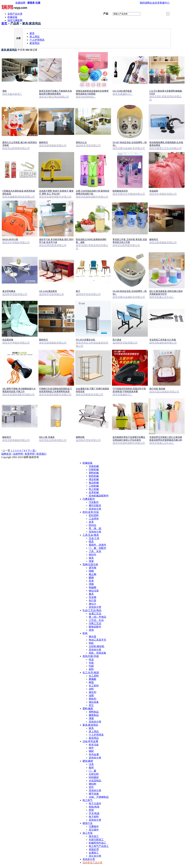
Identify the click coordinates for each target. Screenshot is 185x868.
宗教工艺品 (95, 623)
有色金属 (94, 754)
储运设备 (94, 702)
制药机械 (94, 476)
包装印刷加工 (96, 840)
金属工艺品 (95, 614)
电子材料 (94, 817)
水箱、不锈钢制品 (99, 797)
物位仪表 (94, 591)
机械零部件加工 (97, 843)
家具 (32, 33)
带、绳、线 (95, 528)
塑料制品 (94, 712)
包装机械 (94, 466)
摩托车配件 (95, 506)
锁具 (91, 558)
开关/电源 (94, 813)
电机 (91, 643)
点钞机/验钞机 (97, 646)
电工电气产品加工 (99, 846)
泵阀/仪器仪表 (90, 564)
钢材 (91, 751)
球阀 (91, 584)
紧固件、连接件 (97, 545)
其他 (91, 630)
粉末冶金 (94, 745)
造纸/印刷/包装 (91, 656)
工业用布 (94, 519)
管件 (91, 787)
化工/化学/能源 (91, 673)
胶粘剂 (93, 699)
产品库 (15, 23)
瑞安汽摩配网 (15, 20)
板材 (91, 767)
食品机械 (94, 483)
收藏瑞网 (20, 3)
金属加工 (94, 853)
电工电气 (88, 800)
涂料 (91, 689)
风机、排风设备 (97, 653)
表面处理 (94, 849)
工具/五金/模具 (91, 535)
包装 (91, 663)
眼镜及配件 (95, 627)
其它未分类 (95, 856)
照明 (91, 810)
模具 (91, 542)
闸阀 (91, 571)
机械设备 (12, 17)
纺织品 (93, 525)
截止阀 (93, 574)
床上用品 (35, 37)
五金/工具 (94, 538)
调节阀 (93, 568)
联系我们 (41, 454)
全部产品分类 (15, 14)
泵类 (91, 581)
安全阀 (93, 597)
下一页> (32, 451)
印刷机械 (94, 469)
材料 (91, 669)
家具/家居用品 (32, 23)
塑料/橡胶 (88, 709)
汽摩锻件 (94, 826)
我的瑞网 (145, 3)
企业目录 (155, 3)
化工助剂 (94, 686)
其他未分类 (95, 509)
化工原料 (94, 676)
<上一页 (6, 451)
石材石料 (94, 774)
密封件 (93, 555)
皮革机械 (94, 492)
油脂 (91, 695)
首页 (5, 23)
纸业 (91, 659)
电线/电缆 (94, 807)
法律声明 (18, 454)
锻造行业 (88, 823)
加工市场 (88, 833)
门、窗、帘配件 (97, 548)
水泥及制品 (95, 781)
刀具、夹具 (95, 551)
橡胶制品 (94, 715)
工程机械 (94, 486)
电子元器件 (95, 804)
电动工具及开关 (97, 640)
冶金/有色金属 (90, 741)
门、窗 (93, 771)
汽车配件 (94, 502)
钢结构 (93, 784)
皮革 (91, 522)
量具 (91, 594)
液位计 (93, 604)
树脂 (91, 682)
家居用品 (35, 43)
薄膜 (91, 718)
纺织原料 (94, 515)
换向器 (93, 636)
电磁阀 (93, 587)
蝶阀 (91, 578)
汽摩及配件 (89, 499)
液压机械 (94, 479)
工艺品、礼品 (96, 620)
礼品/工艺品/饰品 (92, 610)
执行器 (93, 600)
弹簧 (91, 561)
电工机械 (94, 489)
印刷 (91, 666)
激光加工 (94, 836)
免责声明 (30, 454)
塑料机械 (94, 473)
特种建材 (94, 777)
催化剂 (93, 692)
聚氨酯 (93, 679)
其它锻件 (94, 830)
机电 (85, 633)
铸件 (91, 748)
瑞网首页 (6, 454)
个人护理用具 (37, 40)
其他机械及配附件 (99, 496)
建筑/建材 (88, 761)
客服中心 (165, 3)
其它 (91, 705)
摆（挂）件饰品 (97, 617)
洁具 (91, 764)
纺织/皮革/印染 (91, 512)
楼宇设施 (94, 794)
